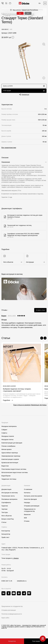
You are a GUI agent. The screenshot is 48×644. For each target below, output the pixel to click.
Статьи (4, 524)
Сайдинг (4, 432)
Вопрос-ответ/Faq (8, 521)
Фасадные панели (8, 438)
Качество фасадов (30, 501)
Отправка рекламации (32, 508)
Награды (27, 505)
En (40, 3)
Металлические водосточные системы (15, 475)
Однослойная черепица (10, 455)
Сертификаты (6, 505)
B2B (25, 520)
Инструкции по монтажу (10, 495)
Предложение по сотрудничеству (12, 608)
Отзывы (27, 523)
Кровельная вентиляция (10, 465)
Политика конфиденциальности (12, 616)
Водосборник (6, 478)
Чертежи (4, 511)
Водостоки (5, 468)
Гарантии (5, 508)
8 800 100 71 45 (7, 583)
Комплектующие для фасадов (12, 445)
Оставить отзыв (40, 312)
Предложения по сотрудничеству (30, 512)
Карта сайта (5, 620)
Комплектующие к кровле (10, 461)
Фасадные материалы (9, 428)
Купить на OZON (24, 86)
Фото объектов (7, 518)
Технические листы (8, 498)
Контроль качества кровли (33, 498)
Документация (6, 491)
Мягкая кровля (6, 451)
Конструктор (6, 533)
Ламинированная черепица (11, 458)
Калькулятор (12, 641)
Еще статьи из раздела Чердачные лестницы (30, 407)
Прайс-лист (5, 539)
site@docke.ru (22, 583)
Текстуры (5, 514)
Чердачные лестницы (9, 481)
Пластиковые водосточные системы (14, 471)
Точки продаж (24, 92)
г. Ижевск (16, 560)
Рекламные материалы (9, 501)
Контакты (27, 495)
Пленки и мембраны (8, 448)
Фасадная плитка (7, 442)
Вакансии (27, 517)
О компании (28, 491)
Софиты (4, 435)
